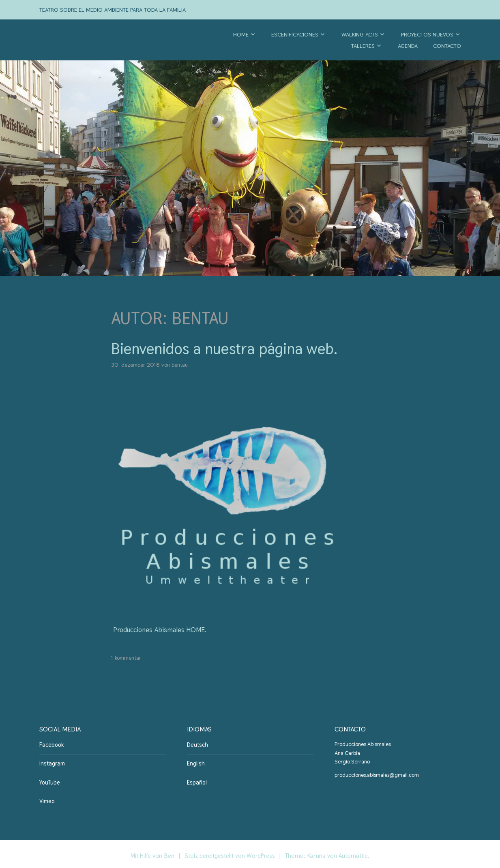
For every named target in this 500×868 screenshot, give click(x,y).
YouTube (49, 780)
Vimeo (47, 798)
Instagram (51, 762)
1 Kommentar (126, 658)
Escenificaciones (295, 34)
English (195, 762)
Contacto (447, 46)
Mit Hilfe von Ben (150, 852)
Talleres (363, 46)
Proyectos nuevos (427, 34)
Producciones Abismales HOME (162, 630)
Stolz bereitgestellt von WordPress (231, 852)
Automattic (357, 852)
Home (241, 34)
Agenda (408, 46)
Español (196, 780)
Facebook (50, 744)
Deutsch (197, 744)
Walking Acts (360, 34)
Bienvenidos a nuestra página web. (237, 348)
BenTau (180, 365)
